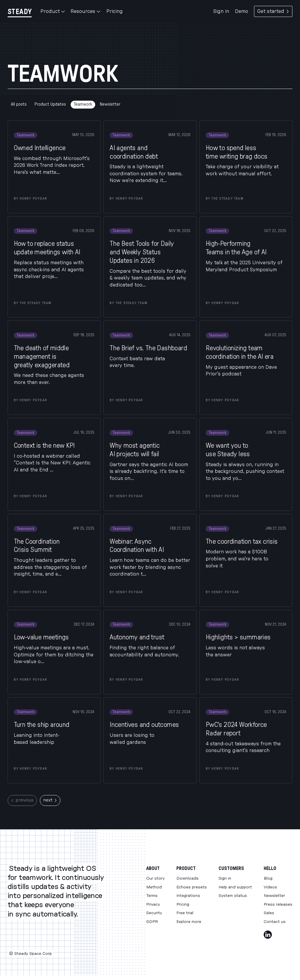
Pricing (115, 11)
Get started (273, 11)
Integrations (188, 896)
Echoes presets (192, 887)
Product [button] (53, 11)
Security (154, 913)
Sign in (221, 11)
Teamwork (83, 104)
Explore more (189, 922)
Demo (242, 11)
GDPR (152, 922)
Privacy (153, 905)
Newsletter (110, 104)
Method (154, 887)
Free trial (185, 913)
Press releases (278, 905)
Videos (270, 887)
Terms (152, 896)
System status (233, 896)
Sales (269, 913)
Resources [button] (85, 11)
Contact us (275, 922)
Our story (155, 878)
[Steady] (20, 12)
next (50, 800)
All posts (19, 104)
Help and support (235, 887)
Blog (268, 878)
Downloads (187, 878)
